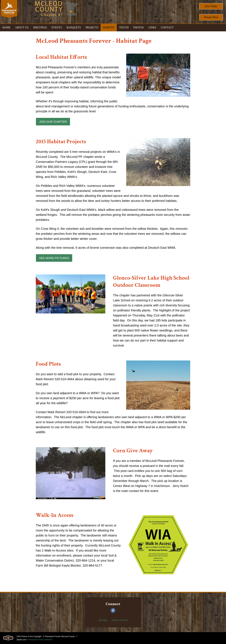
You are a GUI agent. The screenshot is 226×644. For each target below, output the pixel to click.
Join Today (211, 6)
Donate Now (211, 17)
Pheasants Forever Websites (40, 640)
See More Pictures (54, 258)
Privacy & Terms (120, 620)
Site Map (103, 620)
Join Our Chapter (53, 122)
